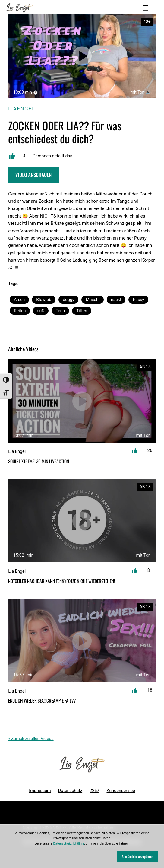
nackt (116, 300)
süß (41, 311)
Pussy (138, 300)
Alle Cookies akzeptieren (137, 857)
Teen (60, 311)
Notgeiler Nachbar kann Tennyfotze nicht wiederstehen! (61, 581)
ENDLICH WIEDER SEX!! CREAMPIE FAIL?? (42, 701)
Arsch (19, 300)
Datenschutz (70, 791)
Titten (82, 311)
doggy (68, 300)
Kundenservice (121, 791)
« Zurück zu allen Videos (31, 739)
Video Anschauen (33, 175)
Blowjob (44, 300)
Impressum (40, 791)
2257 (94, 791)
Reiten (20, 311)
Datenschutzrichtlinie (69, 844)
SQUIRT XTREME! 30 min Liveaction (39, 461)
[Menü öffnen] (145, 8)
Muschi (93, 300)
